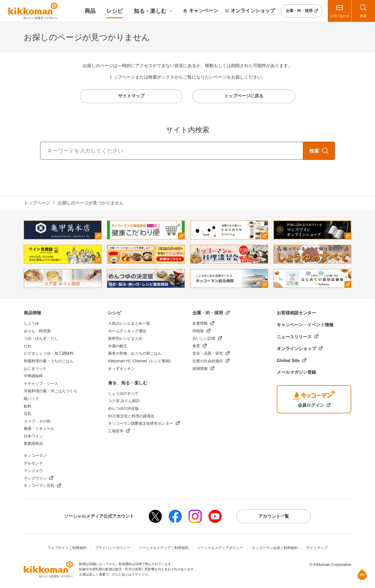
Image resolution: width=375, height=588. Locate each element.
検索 (314, 151)
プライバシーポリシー (113, 548)
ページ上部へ (362, 574)
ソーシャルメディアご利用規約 (164, 548)
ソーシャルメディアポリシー (220, 548)
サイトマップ (317, 548)
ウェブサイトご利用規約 (67, 548)
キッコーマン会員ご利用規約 (275, 548)
